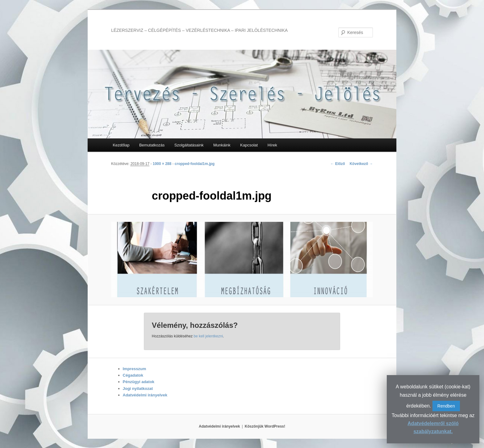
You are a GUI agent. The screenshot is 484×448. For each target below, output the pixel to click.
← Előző (338, 164)
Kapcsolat (249, 145)
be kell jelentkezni (208, 336)
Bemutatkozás (152, 145)
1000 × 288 (162, 164)
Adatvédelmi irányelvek (145, 395)
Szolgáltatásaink (189, 145)
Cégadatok (133, 375)
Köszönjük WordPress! (265, 426)
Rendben (446, 406)
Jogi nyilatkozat (138, 389)
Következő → (361, 164)
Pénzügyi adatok (139, 382)
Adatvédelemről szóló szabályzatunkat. (433, 427)
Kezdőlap (121, 145)
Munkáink (222, 145)
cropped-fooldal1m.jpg (195, 164)
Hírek (272, 145)
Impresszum (135, 369)
